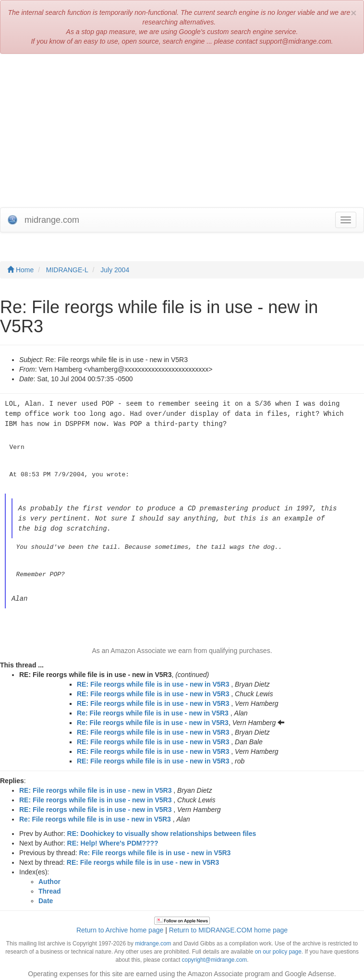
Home (20, 270)
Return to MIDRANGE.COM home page (228, 927)
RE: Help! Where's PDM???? (113, 840)
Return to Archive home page (120, 927)
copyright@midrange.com (215, 956)
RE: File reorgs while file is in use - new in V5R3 (153, 681)
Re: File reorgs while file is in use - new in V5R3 (153, 710)
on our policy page (278, 948)
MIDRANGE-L (67, 270)
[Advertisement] (182, 131)
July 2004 (115, 270)
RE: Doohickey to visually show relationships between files (162, 830)
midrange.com (153, 940)
